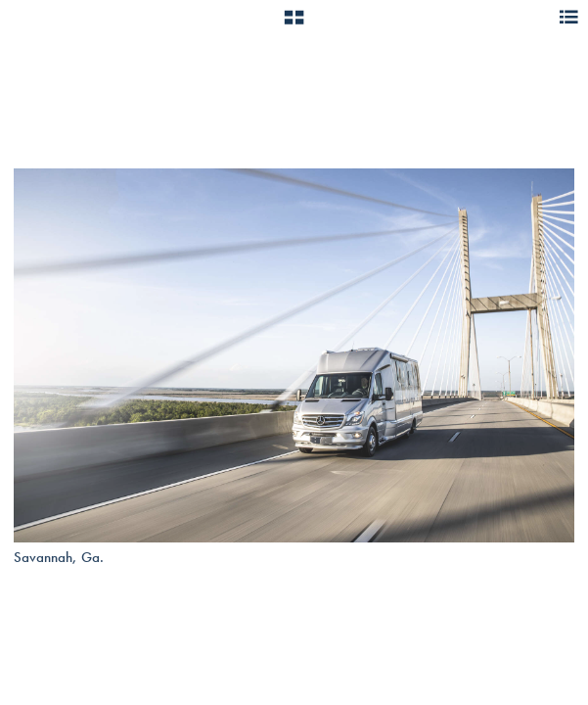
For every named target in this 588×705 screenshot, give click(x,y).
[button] (294, 24)
